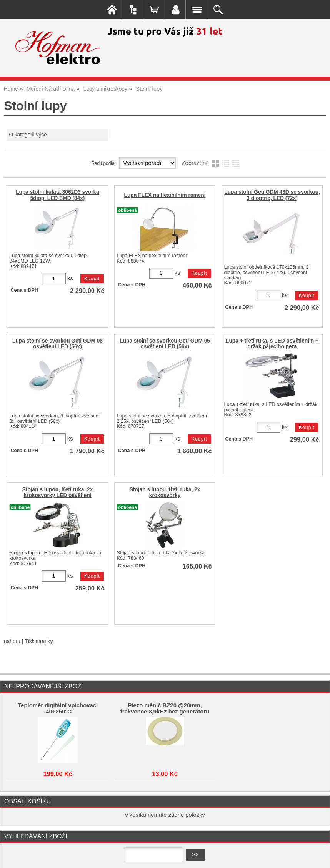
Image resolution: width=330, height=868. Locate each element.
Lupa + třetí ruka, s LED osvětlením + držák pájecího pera (272, 344)
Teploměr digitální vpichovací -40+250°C (58, 708)
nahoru (12, 641)
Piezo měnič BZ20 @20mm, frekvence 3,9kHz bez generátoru (165, 708)
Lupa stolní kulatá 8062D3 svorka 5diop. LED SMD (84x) (57, 195)
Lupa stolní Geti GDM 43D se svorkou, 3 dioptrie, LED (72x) (272, 195)
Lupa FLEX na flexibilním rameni (165, 195)
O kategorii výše (28, 135)
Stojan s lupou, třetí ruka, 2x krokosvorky (165, 492)
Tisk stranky (39, 641)
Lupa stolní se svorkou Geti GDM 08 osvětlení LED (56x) (57, 344)
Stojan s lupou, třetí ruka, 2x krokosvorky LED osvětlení (58, 492)
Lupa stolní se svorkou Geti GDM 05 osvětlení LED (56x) (165, 344)
